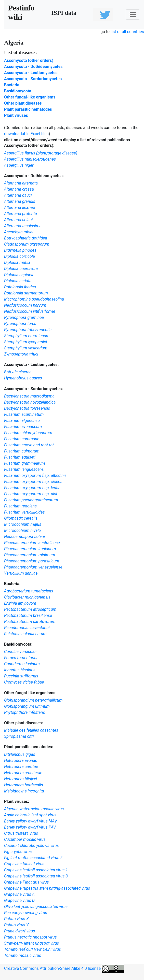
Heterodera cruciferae (23, 773)
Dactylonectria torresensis (27, 408)
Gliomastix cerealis (21, 518)
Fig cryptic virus (18, 852)
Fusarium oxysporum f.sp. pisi (31, 494)
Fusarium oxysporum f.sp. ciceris (33, 482)
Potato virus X (16, 919)
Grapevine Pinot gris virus (27, 882)
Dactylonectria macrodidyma (29, 396)
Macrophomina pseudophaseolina (34, 299)
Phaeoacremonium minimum (30, 555)
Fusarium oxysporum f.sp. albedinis (35, 475)
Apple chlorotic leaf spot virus (30, 815)
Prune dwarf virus (19, 931)
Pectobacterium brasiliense (28, 615)
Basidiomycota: (18, 644)
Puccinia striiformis (21, 676)
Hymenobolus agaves (23, 378)
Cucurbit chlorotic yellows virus (31, 846)
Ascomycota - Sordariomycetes (33, 79)
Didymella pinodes (20, 250)
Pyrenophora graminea (24, 317)
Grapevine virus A (19, 894)
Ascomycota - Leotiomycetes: (31, 365)
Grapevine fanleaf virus (24, 864)
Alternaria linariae (19, 208)
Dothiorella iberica (20, 287)
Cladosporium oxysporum (27, 244)
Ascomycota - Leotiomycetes (31, 73)
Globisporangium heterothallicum (33, 700)
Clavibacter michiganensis (27, 597)
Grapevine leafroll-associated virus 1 (36, 870)
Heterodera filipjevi (21, 779)
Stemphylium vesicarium (26, 348)
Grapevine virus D (19, 900)
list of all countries (127, 32)
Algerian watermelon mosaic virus (34, 809)
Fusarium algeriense (22, 421)
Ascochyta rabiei (19, 232)
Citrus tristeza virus (21, 833)
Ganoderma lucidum (22, 664)
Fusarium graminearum (25, 463)
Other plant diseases (23, 103)
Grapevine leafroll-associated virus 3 (36, 876)
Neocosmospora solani (24, 537)
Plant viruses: (17, 801)
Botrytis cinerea (18, 372)
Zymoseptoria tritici (21, 354)
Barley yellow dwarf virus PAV (30, 827)
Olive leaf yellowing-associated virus (36, 907)
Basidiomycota (18, 91)
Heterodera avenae (21, 761)
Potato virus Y (16, 925)
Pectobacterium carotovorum (30, 622)
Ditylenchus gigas (20, 754)
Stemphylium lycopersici (25, 342)
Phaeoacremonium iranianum (30, 549)
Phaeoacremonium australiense (32, 543)
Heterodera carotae (21, 767)
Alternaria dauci (18, 195)
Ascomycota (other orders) (29, 60)
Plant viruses (16, 115)
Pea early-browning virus (26, 913)
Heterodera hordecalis (23, 785)
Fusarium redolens (20, 506)
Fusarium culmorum (22, 451)
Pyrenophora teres (20, 324)
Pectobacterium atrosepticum (30, 609)
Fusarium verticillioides (24, 512)
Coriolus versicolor (21, 652)
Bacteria (12, 85)
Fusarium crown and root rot (29, 445)
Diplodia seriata (18, 281)
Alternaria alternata (21, 183)
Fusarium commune (22, 439)
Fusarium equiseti (20, 457)
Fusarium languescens (24, 469)
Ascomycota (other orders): (29, 145)
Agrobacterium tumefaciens (29, 591)
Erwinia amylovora (20, 603)
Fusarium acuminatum (24, 414)
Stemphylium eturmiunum (27, 336)
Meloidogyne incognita (24, 791)
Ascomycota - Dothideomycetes (33, 67)
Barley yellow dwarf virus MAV (31, 821)
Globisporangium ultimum (27, 706)
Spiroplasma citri (19, 736)
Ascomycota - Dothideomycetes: (34, 176)
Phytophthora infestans (24, 712)
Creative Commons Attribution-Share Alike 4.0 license (64, 969)
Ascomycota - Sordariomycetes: (34, 389)
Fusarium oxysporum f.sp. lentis (32, 488)
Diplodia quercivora (21, 269)
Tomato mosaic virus (23, 955)
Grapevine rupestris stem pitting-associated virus (47, 888)
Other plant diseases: (23, 723)
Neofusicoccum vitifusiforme (30, 311)
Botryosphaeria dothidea (26, 238)
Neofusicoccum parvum (25, 305)
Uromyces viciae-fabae (24, 682)
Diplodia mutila (17, 262)
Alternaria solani (18, 220)
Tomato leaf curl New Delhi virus (32, 949)
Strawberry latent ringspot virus (31, 943)
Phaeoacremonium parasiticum (32, 561)
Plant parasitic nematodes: (29, 747)
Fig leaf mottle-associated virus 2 (33, 858)
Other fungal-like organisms (30, 97)
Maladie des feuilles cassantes (31, 730)
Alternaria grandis (20, 201)
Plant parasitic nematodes (28, 109)
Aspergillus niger (19, 165)
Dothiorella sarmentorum (26, 293)
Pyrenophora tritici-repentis (28, 330)
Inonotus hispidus (20, 670)
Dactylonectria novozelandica (30, 402)
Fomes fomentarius (21, 658)
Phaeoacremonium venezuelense (33, 567)
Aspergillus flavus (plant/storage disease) (41, 153)
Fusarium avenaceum (23, 427)
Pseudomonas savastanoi (27, 628)
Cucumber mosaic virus (25, 839)
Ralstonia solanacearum (25, 634)
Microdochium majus (23, 524)
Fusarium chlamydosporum (28, 433)
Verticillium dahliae (21, 573)
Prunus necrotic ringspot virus (30, 937)
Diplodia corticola (19, 256)
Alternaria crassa (19, 189)
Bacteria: (12, 584)
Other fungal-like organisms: (30, 693)
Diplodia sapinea (19, 275)
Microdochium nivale (22, 530)
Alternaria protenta (21, 214)
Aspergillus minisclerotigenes (30, 159)
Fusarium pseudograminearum (31, 500)
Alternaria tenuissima (23, 226)
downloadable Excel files (26, 134)
